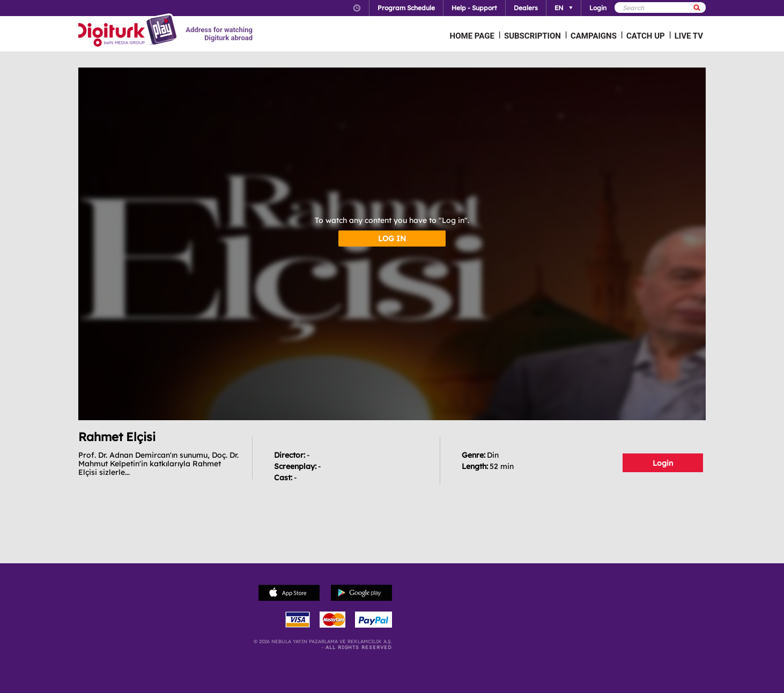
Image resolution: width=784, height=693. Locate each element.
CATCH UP (646, 36)
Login (663, 463)
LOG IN (392, 239)
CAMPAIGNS (594, 36)
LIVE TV (689, 36)
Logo (129, 31)
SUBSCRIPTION (532, 36)
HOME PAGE (472, 36)
